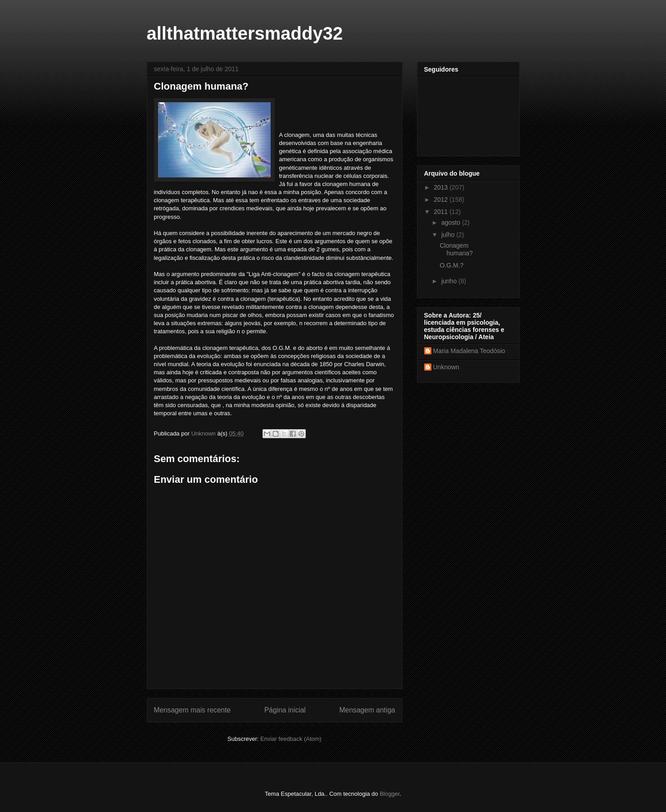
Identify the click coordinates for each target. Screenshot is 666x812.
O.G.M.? (451, 265)
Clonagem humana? (456, 249)
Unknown (446, 367)
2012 (442, 200)
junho (450, 281)
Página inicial (285, 710)
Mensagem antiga (367, 710)
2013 (442, 187)
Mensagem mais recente (193, 710)
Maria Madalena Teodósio (469, 351)
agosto (452, 222)
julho (449, 235)
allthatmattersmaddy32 (245, 33)
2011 (442, 212)
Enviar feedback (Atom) (291, 739)
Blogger (390, 794)
